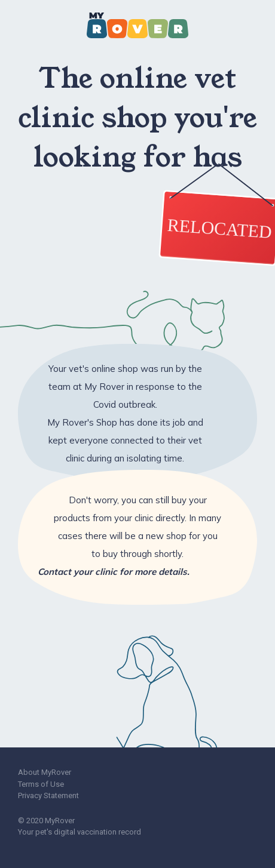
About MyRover (45, 772)
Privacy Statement (48, 795)
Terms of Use (41, 784)
